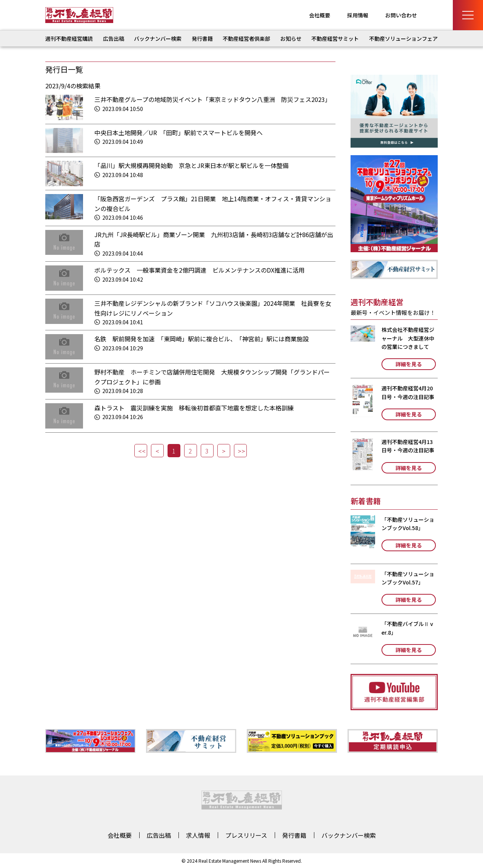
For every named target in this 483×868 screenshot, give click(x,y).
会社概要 (320, 15)
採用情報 (358, 15)
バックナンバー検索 (158, 39)
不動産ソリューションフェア (403, 39)
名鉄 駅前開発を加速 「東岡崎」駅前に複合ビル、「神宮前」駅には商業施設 (202, 339)
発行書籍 (202, 39)
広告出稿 (114, 39)
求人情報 (198, 835)
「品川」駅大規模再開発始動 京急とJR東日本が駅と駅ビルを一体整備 (192, 165)
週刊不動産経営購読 (69, 39)
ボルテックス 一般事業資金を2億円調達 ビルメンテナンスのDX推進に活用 (199, 270)
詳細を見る (409, 364)
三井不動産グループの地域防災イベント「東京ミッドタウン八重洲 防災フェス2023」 (213, 99)
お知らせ (291, 39)
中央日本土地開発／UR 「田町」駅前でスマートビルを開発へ (178, 133)
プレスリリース (246, 835)
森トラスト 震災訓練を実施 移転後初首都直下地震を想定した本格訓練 (194, 408)
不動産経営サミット (335, 39)
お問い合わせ (401, 15)
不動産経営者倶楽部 (246, 39)
